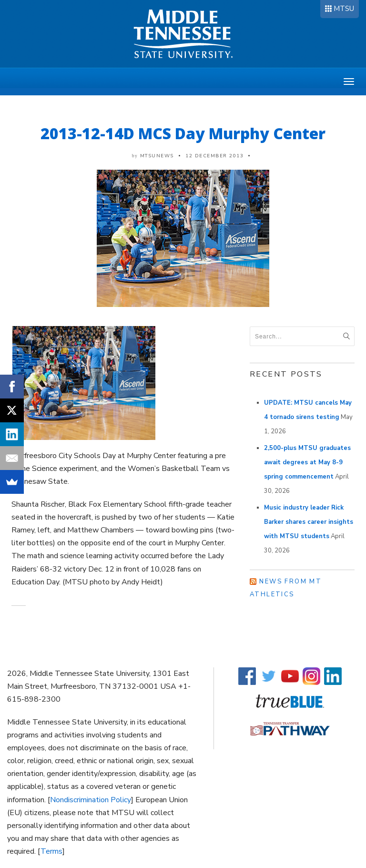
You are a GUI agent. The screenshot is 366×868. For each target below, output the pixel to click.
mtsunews (157, 156)
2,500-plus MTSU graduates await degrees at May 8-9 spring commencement (307, 462)
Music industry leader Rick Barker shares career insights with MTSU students (309, 522)
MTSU (344, 9)
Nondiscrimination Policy (91, 800)
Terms (51, 851)
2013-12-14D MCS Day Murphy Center (183, 133)
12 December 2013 (214, 156)
